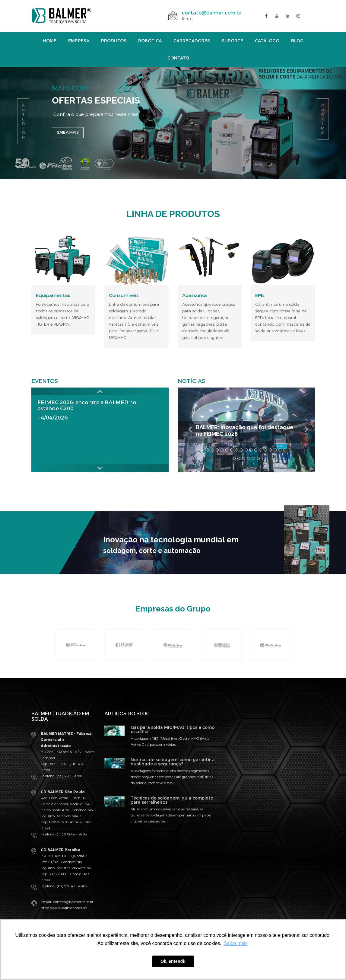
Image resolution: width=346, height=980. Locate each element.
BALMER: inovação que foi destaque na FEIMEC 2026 (234, 430)
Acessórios (195, 295)
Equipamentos (53, 295)
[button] (100, 391)
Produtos (114, 41)
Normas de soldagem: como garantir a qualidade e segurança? (173, 762)
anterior (23, 121)
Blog (297, 41)
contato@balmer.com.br (212, 13)
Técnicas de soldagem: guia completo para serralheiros (172, 800)
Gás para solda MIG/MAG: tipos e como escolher (173, 729)
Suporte (232, 41)
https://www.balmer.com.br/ (64, 908)
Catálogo (267, 41)
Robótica (150, 41)
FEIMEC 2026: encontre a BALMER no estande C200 (89, 405)
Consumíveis (124, 295)
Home (50, 41)
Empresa (79, 41)
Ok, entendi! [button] (173, 961)
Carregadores (192, 41)
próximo (323, 119)
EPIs (260, 295)
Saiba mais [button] (236, 943)
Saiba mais (70, 135)
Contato (178, 58)
